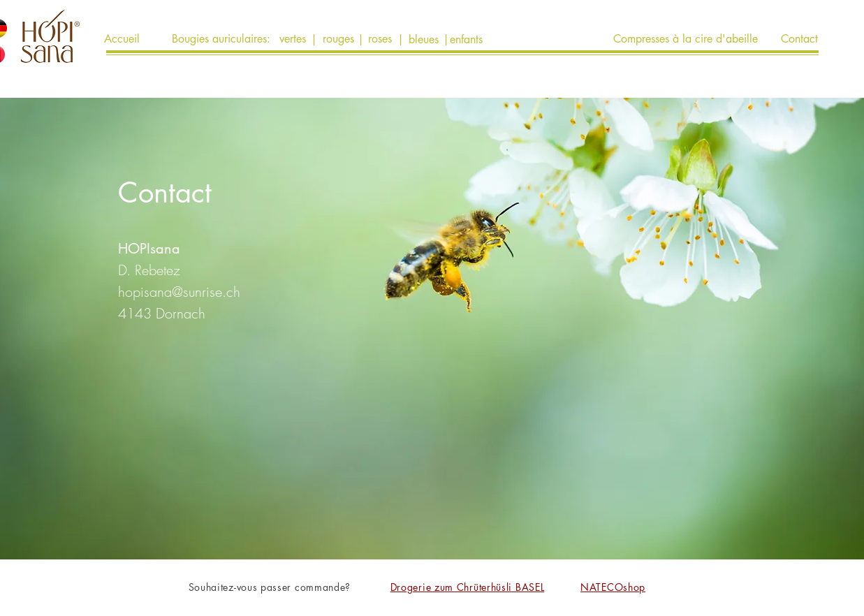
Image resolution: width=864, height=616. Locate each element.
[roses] (380, 39)
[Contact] (800, 39)
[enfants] (466, 40)
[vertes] (293, 39)
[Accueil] (122, 39)
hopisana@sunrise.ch (179, 292)
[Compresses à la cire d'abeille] (686, 39)
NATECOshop (613, 587)
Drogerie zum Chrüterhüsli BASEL (468, 587)
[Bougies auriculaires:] (221, 39)
